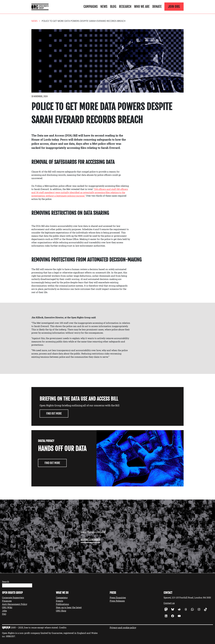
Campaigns (91, 7)
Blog (113, 7)
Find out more (54, 414)
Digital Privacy (46, 441)
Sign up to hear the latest (69, 607)
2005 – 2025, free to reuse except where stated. (35, 628)
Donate (157, 7)
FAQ (4, 614)
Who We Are (142, 7)
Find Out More (52, 463)
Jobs (4, 611)
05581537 (10, 636)
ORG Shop (61, 611)
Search (6, 582)
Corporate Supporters (13, 598)
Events (60, 601)
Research (125, 7)
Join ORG (174, 7)
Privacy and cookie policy (123, 628)
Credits (63, 628)
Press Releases (117, 601)
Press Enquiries (118, 598)
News (104, 7)
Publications (62, 604)
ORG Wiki (7, 607)
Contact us (169, 603)
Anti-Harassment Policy (15, 604)
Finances (7, 601)
